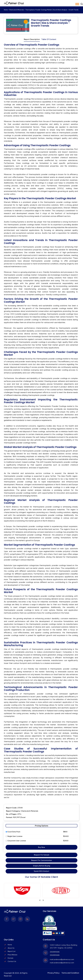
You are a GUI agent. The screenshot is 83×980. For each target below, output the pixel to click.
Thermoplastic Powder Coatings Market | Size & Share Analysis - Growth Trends (51, 23)
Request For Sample (42, 855)
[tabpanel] (41, 421)
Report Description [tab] (32, 39)
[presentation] (43, 900)
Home (6, 10)
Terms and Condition (70, 973)
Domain (10, 958)
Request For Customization (41, 860)
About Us (11, 948)
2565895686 (55, 952)
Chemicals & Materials (16, 10)
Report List (12, 951)
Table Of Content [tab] (49, 39)
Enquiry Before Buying (42, 866)
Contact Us (12, 961)
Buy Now (41, 847)
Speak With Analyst (41, 871)
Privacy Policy (53, 973)
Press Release (12, 955)
